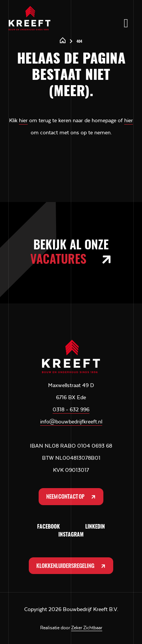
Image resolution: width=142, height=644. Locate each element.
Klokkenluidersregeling (72, 566)
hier (23, 120)
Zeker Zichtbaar (87, 628)
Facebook (48, 527)
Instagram (71, 535)
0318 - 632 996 (71, 409)
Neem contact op (72, 497)
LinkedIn (95, 527)
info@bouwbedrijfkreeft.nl (71, 422)
